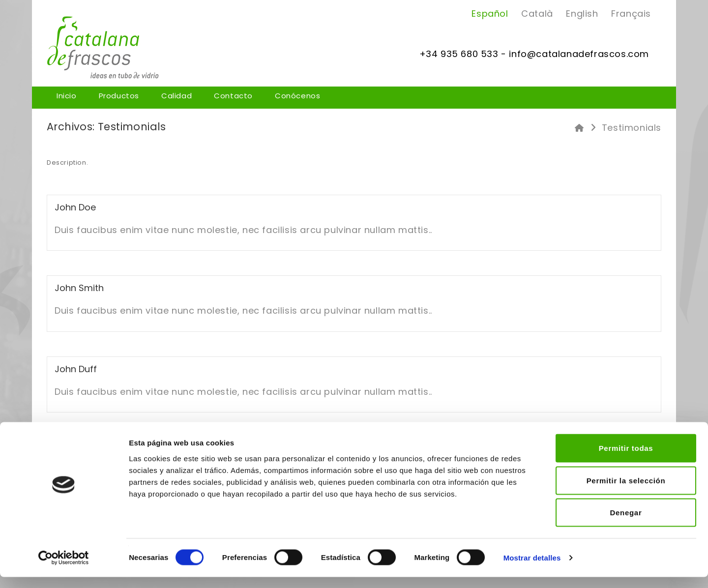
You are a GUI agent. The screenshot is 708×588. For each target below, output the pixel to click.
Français (631, 14)
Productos (119, 96)
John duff (76, 369)
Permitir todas (626, 459)
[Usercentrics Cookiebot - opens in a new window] (64, 569)
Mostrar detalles (532, 569)
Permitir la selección (626, 491)
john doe (75, 207)
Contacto (233, 96)
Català (537, 14)
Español (490, 14)
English (582, 14)
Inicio (67, 96)
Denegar (626, 523)
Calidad (177, 96)
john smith (79, 288)
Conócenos (297, 96)
